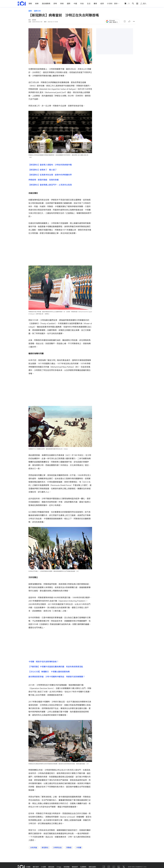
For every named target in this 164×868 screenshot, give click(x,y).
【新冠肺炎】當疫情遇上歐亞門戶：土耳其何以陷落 (50, 185)
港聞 (30, 4)
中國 (75, 4)
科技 (82, 4)
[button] (125, 21)
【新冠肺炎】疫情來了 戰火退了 (43, 170)
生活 (89, 4)
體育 (95, 4)
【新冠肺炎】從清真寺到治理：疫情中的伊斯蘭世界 (50, 175)
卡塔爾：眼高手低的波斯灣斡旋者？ (44, 661)
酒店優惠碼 (46, 4)
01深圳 (110, 4)
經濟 (102, 4)
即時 (55, 4)
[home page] (22, 4)
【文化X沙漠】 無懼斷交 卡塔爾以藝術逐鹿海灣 (49, 671)
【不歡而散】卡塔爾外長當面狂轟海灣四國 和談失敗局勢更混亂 (56, 666)
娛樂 (37, 4)
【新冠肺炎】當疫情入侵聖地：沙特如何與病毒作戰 (50, 165)
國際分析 (37, 11)
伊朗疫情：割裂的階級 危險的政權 (44, 180)
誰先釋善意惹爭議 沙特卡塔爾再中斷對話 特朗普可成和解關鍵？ (57, 676)
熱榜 (62, 4)
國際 (69, 4)
